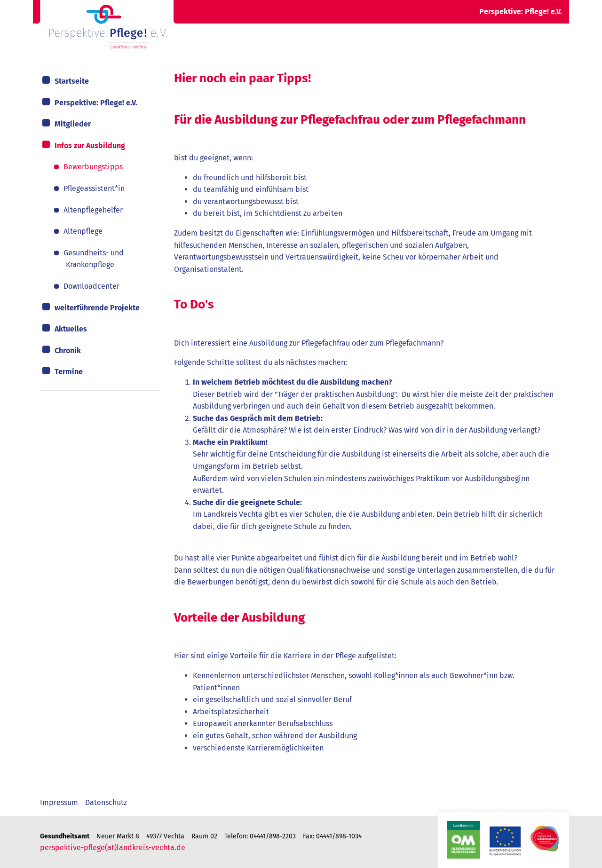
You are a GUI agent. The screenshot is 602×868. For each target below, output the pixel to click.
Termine (69, 372)
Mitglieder (73, 124)
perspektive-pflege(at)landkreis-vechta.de (113, 848)
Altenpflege (83, 231)
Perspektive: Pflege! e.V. (96, 103)
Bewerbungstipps (93, 167)
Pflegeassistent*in (94, 188)
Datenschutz (106, 802)
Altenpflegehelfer (93, 210)
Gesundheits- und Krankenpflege (94, 259)
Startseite (72, 81)
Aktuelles (71, 329)
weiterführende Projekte (97, 308)
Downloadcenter (91, 286)
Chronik (68, 351)
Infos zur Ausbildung (90, 146)
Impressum (59, 802)
